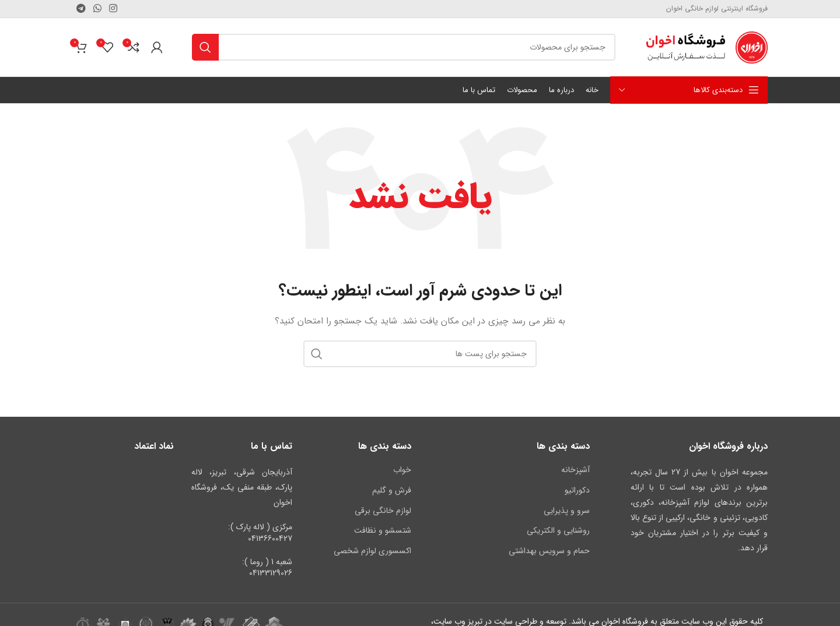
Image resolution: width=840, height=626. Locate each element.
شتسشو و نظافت (383, 530)
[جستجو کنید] (404, 47)
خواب (402, 470)
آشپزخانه (575, 470)
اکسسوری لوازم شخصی (372, 551)
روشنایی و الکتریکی (558, 530)
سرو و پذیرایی (567, 511)
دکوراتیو (577, 490)
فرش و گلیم (392, 490)
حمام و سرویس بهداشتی (549, 551)
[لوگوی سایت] (706, 47)
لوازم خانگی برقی (383, 511)
